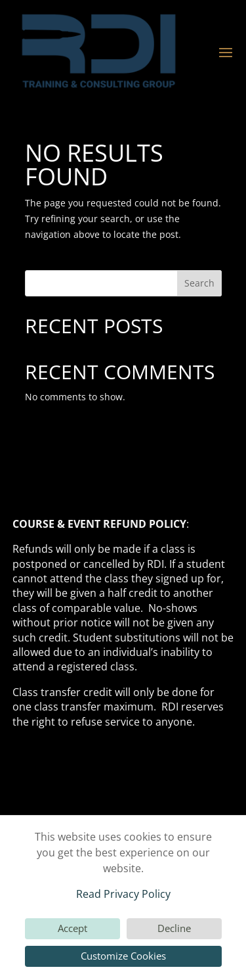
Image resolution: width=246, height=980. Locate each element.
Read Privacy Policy (123, 894)
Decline (174, 928)
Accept (72, 928)
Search (199, 283)
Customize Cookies (123, 956)
